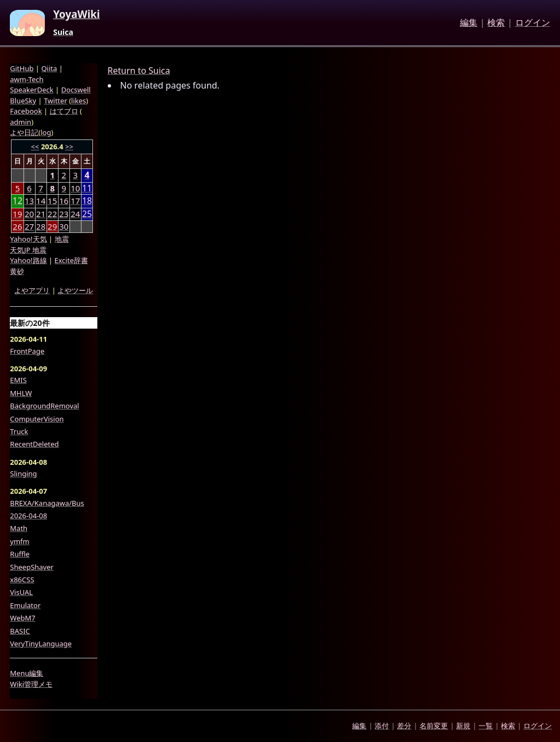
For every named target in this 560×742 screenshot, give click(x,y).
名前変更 (434, 726)
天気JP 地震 (28, 250)
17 (75, 201)
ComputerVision (37, 419)
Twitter (56, 101)
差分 (404, 726)
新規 (463, 726)
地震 (62, 239)
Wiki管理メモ (31, 684)
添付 (382, 726)
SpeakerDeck (31, 90)
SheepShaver (32, 567)
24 (75, 214)
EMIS (18, 380)
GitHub (22, 68)
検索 (496, 23)
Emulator (25, 605)
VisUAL (21, 592)
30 (64, 226)
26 (17, 226)
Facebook (26, 111)
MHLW (21, 393)
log (46, 132)
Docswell (76, 90)
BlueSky (23, 101)
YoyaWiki (77, 15)
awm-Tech (27, 79)
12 (17, 201)
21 (41, 214)
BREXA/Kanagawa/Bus (47, 503)
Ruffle (20, 554)
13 (29, 201)
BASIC (20, 631)
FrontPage (27, 351)
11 (87, 188)
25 (87, 214)
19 (17, 214)
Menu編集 (27, 673)
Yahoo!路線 (28, 260)
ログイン (533, 23)
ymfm (19, 541)
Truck (19, 431)
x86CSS (22, 580)
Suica (63, 32)
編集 (469, 23)
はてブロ (64, 111)
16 (64, 201)
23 (64, 214)
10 (75, 188)
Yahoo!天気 (28, 239)
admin (21, 122)
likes (78, 101)
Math (19, 528)
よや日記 (24, 132)
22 (52, 214)
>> (69, 147)
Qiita (49, 68)
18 (87, 201)
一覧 (486, 726)
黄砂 (17, 271)
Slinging (23, 474)
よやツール (75, 290)
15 (52, 201)
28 (41, 226)
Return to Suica (139, 71)
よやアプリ (32, 290)
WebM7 (22, 618)
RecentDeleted (34, 444)
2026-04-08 (28, 516)
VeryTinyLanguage (41, 644)
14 (41, 201)
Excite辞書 (71, 260)
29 (52, 226)
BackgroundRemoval (44, 406)
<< (35, 147)
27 (29, 226)
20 (29, 214)
